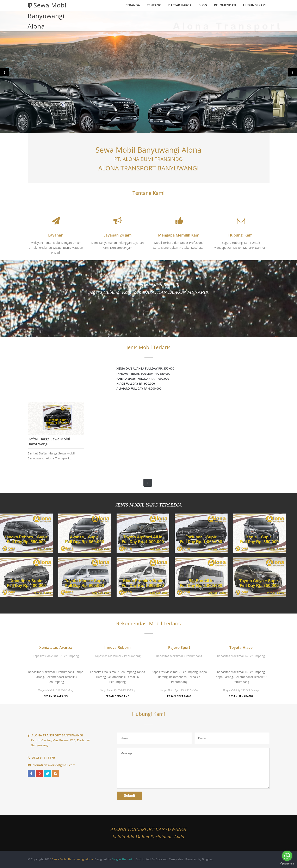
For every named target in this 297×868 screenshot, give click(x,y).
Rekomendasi (225, 5)
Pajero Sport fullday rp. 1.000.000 (143, 379)
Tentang (154, 5)
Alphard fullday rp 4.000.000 (139, 388)
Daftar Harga (180, 5)
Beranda (132, 5)
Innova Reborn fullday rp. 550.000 (144, 374)
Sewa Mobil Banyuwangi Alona (72, 859)
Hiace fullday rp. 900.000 (136, 383)
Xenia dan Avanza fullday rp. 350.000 (145, 368)
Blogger (207, 859)
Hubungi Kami (255, 5)
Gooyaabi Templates (169, 859)
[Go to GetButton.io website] (287, 864)
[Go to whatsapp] (287, 856)
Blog (203, 5)
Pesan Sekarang (56, 696)
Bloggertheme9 (122, 859)
